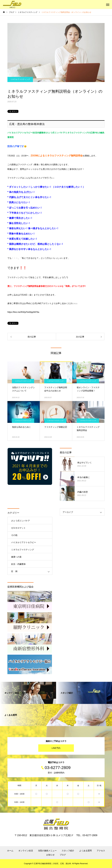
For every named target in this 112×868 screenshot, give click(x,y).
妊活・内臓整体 (18, 564)
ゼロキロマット (18, 528)
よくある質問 (85, 851)
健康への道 (16, 557)
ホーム (10, 851)
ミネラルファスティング (20, 79)
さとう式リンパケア (20, 521)
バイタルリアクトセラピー (24, 542)
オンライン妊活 (26, 851)
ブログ (63, 855)
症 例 (14, 571)
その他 (14, 535)
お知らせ (50, 855)
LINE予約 (56, 748)
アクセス (101, 851)
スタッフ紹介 (68, 851)
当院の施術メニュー (47, 851)
